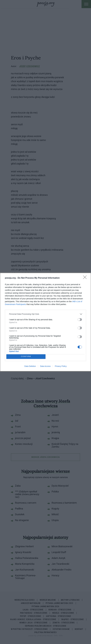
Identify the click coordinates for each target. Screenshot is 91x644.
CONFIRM (26, 357)
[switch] (80, 320)
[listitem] (45, 314)
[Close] (86, 278)
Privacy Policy (61, 366)
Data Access (45, 366)
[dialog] (45, 322)
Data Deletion (30, 366)
